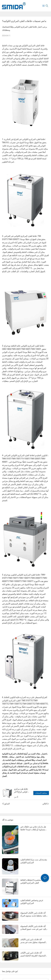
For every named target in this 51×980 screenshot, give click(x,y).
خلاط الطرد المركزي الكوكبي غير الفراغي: (21, 236)
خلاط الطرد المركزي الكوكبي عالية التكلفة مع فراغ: (24, 346)
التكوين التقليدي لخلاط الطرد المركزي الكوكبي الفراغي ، (26, 455)
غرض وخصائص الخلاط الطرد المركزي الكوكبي (32, 902)
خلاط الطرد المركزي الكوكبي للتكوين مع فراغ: (23, 575)
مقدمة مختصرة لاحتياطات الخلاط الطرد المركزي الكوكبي (33, 881)
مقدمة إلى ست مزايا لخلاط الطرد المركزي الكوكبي (34, 861)
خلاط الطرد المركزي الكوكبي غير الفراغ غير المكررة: (25, 139)
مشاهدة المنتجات (41, 793)
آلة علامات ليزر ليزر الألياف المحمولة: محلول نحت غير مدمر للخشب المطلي (33, 941)
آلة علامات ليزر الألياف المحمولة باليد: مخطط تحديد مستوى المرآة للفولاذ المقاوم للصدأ (33, 914)
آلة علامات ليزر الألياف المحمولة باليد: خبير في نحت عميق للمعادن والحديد (33, 928)
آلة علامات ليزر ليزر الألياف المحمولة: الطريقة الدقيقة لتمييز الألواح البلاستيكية (33, 954)
